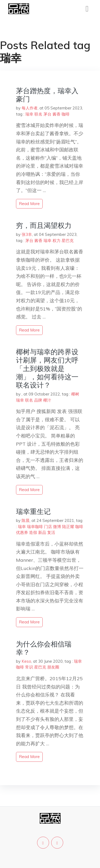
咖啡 (66, 114)
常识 (29, 667)
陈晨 (26, 520)
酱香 (57, 114)
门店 (48, 527)
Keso (26, 661)
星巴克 (68, 241)
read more (29, 204)
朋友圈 (53, 667)
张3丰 (27, 234)
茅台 (47, 114)
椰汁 (47, 400)
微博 (57, 527)
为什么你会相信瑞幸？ (44, 648)
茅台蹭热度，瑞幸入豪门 (47, 95)
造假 (33, 532)
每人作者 (30, 108)
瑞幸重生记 (33, 511)
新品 (42, 532)
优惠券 (22, 532)
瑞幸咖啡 (35, 527)
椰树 (75, 394)
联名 (38, 114)
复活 (51, 532)
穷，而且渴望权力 (44, 225)
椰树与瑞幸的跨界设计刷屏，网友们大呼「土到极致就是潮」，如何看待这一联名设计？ (47, 368)
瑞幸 (29, 114)
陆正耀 (68, 527)
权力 (57, 241)
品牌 (38, 400)
